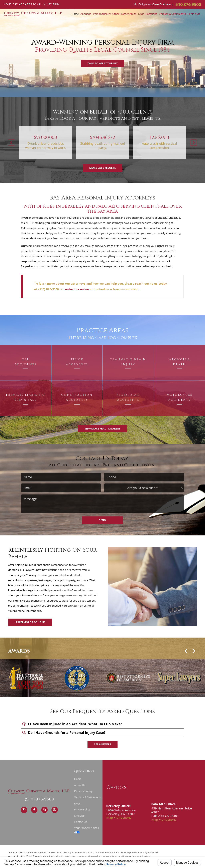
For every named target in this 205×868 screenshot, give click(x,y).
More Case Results (103, 168)
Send (102, 520)
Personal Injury (83, 791)
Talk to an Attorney (102, 63)
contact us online (76, 289)
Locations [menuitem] (152, 14)
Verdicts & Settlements (88, 797)
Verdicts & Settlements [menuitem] (172, 14)
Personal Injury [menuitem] (102, 14)
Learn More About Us (30, 622)
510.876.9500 (188, 4)
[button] (11, 143)
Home (78, 779)
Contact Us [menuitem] (194, 14)
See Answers (103, 744)
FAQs (77, 803)
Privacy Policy (82, 809)
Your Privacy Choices (87, 830)
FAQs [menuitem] (141, 14)
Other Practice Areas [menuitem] (124, 14)
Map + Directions (119, 817)
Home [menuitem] (75, 14)
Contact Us (81, 822)
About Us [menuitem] (86, 14)
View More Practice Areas (102, 429)
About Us (80, 785)
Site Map (79, 816)
